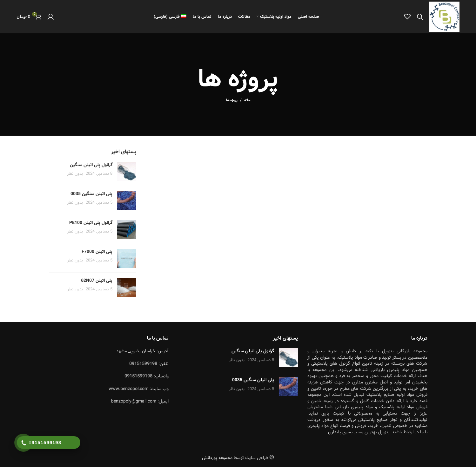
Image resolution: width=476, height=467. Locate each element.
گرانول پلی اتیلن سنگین (91, 165)
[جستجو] (420, 17)
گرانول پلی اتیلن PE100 (91, 223)
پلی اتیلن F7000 (97, 252)
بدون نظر (75, 174)
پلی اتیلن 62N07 (97, 281)
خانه (247, 101)
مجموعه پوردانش (217, 458)
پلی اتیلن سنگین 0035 (91, 194)
